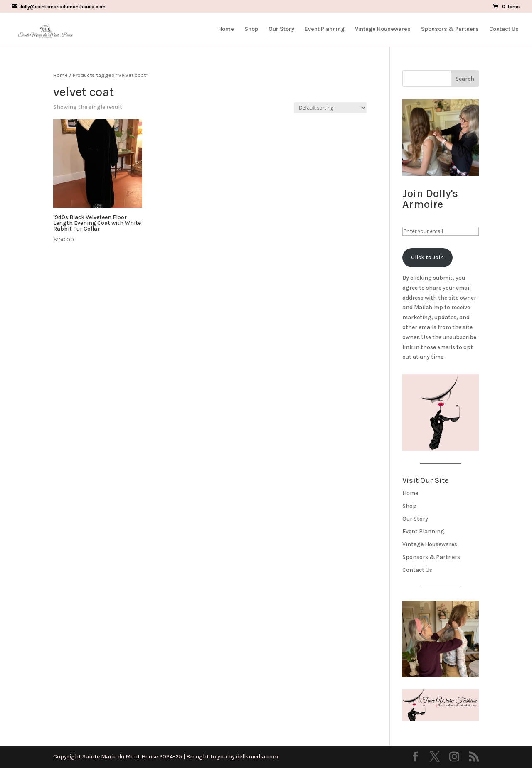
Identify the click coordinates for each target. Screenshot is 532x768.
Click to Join (427, 257)
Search (465, 79)
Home (226, 29)
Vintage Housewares (383, 29)
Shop (251, 29)
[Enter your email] (441, 231)
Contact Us (504, 29)
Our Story (281, 29)
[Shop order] (330, 108)
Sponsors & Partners (450, 29)
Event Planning (325, 29)
